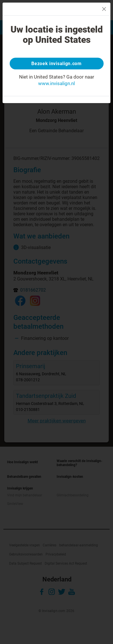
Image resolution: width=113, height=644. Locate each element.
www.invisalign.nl (56, 83)
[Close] (104, 9)
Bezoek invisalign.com (56, 64)
